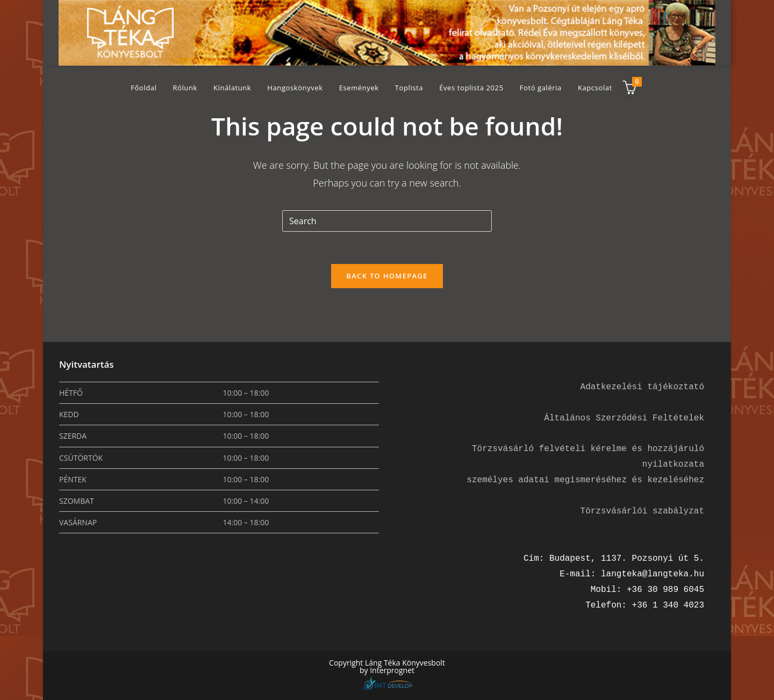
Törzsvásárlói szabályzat (642, 511)
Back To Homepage (387, 276)
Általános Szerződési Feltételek (624, 418)
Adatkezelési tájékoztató (642, 387)
